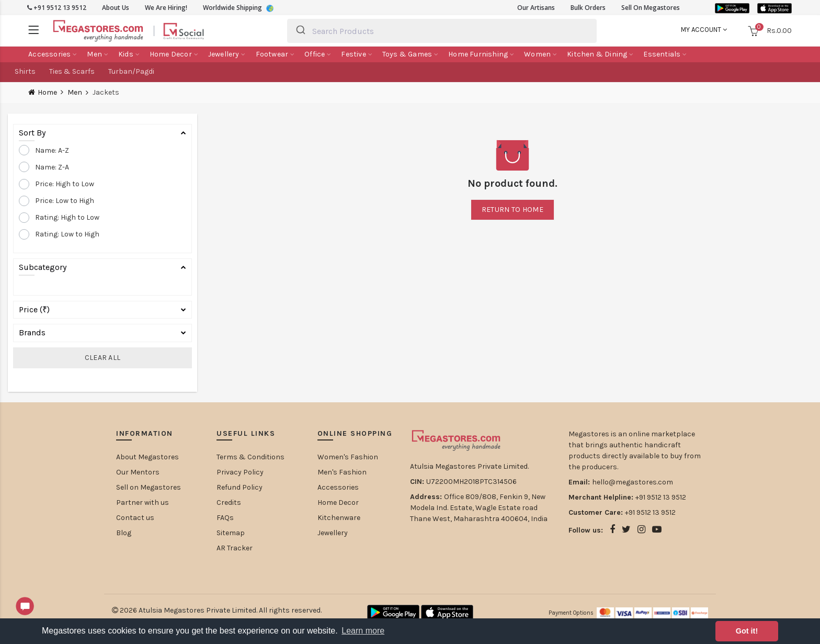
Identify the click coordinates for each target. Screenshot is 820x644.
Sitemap (231, 533)
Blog (124, 533)
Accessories (338, 487)
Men (75, 93)
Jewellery (333, 533)
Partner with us (143, 502)
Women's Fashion (348, 457)
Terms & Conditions (250, 457)
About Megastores (147, 457)
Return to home (512, 210)
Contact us (135, 518)
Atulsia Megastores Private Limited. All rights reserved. (230, 610)
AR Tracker (235, 548)
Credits (229, 502)
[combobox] (442, 31)
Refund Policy (240, 487)
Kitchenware (339, 518)
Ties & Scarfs (72, 71)
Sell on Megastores (149, 487)
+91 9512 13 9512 (57, 8)
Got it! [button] (747, 631)
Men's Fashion (342, 472)
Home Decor (338, 502)
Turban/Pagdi (131, 71)
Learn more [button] (363, 631)
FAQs (225, 518)
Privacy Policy (240, 472)
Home (47, 92)
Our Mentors (138, 472)
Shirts (25, 71)
